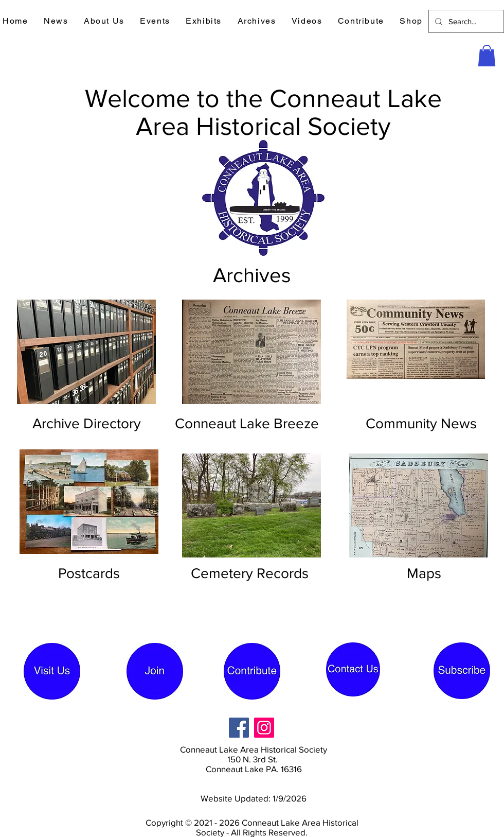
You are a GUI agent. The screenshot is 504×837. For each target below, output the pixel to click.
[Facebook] (239, 728)
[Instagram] (264, 728)
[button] (56, 21)
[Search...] (465, 21)
